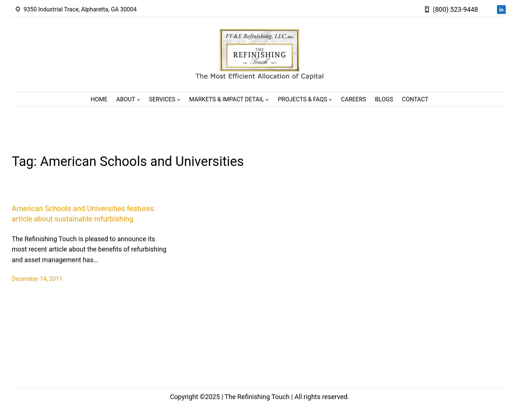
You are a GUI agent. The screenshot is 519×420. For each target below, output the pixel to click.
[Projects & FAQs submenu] (330, 99)
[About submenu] (139, 99)
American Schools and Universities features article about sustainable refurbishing (83, 214)
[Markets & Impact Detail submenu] (267, 99)
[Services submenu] (179, 99)
